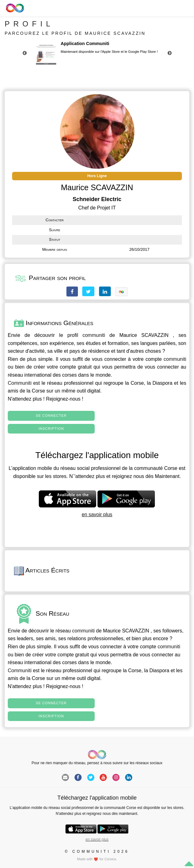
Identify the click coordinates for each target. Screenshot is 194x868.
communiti (94, 335)
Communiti (20, 383)
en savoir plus (97, 514)
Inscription (51, 429)
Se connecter (51, 416)
